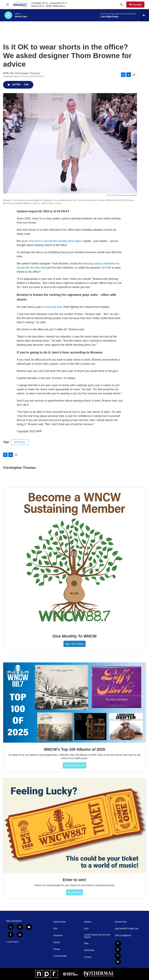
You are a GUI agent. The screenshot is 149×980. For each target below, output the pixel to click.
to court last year (52, 307)
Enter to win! (74, 880)
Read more (75, 892)
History (57, 942)
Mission (88, 922)
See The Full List (74, 765)
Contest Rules (60, 956)
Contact (88, 957)
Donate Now (121, 922)
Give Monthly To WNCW (74, 636)
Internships (89, 950)
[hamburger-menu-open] (7, 5)
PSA (55, 929)
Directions (58, 935)
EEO (86, 929)
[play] (8, 15)
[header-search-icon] (121, 5)
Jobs (86, 943)
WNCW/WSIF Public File (127, 929)
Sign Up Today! (74, 644)
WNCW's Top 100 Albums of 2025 (74, 749)
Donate (137, 5)
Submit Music (60, 922)
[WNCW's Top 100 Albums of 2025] (74, 703)
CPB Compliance (123, 935)
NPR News (20, 442)
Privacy (57, 949)
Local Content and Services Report (97, 936)
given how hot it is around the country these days (51, 241)
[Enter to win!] (74, 825)
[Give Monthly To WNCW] (74, 559)
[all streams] (145, 15)
